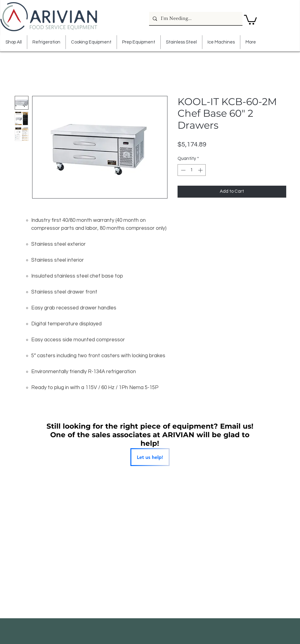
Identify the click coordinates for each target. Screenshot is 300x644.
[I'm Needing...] (195, 19)
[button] (250, 19)
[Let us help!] (150, 457)
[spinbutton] (192, 170)
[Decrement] (183, 170)
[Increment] (201, 170)
